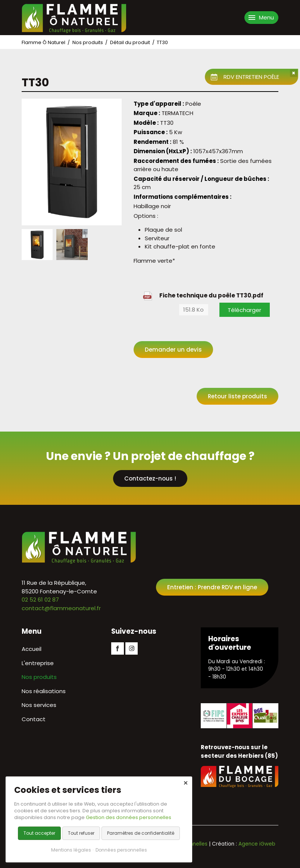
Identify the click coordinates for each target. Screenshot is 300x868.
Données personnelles (121, 850)
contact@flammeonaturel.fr (61, 608)
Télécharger (244, 310)
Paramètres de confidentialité (141, 833)
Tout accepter (39, 833)
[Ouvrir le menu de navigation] (261, 18)
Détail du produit (130, 42)
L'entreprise (38, 663)
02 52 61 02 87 (40, 600)
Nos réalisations (44, 691)
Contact (34, 719)
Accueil (32, 649)
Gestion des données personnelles (129, 817)
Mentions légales (71, 850)
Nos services (39, 705)
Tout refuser (81, 833)
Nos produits (88, 42)
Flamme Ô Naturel (43, 42)
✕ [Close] (186, 783)
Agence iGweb (257, 844)
